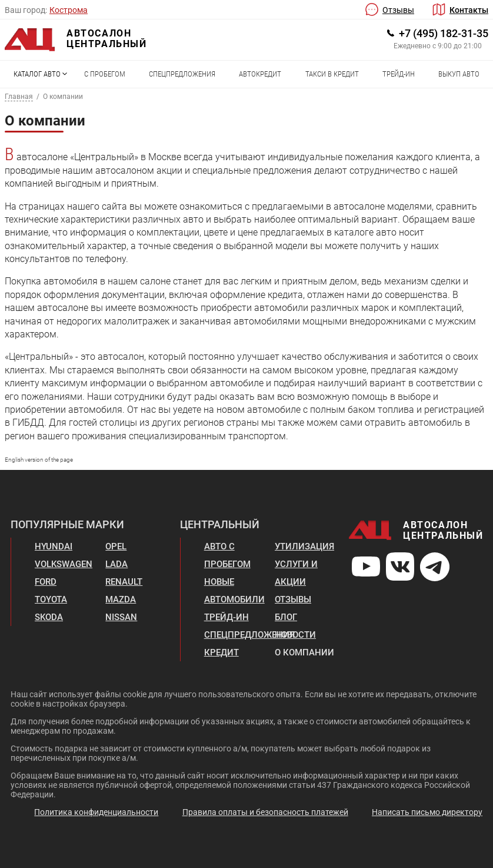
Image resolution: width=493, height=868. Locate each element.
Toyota (51, 599)
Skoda (49, 617)
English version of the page (39, 460)
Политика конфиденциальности (96, 812)
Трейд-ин (399, 74)
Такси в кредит (332, 74)
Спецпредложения (182, 74)
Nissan (121, 617)
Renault (124, 582)
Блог (286, 617)
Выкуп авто (459, 74)
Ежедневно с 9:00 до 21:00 (438, 46)
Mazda (121, 599)
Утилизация (304, 546)
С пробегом (105, 74)
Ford (46, 582)
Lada (116, 564)
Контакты (469, 10)
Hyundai (54, 546)
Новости (295, 635)
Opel (116, 546)
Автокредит (260, 74)
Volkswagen (64, 564)
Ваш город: (26, 10)
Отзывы (398, 10)
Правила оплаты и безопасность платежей (265, 812)
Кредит (221, 652)
